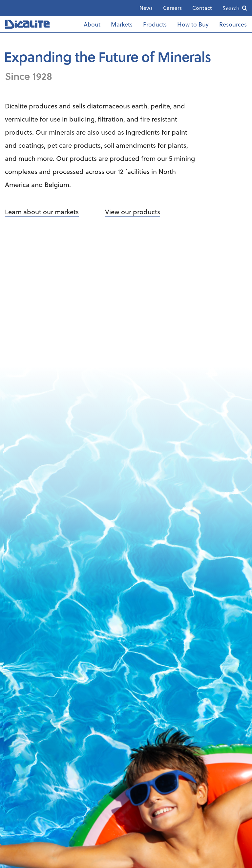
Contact (202, 8)
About (92, 24)
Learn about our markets (42, 212)
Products (155, 24)
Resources (233, 24)
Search (231, 8)
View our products (133, 212)
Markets (122, 24)
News (146, 8)
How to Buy (193, 24)
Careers (172, 8)
